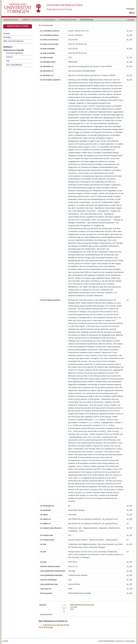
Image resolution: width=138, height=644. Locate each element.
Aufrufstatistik (46, 614)
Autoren (9, 57)
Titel (8, 61)
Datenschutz (130, 641)
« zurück (130, 20)
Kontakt (7, 34)
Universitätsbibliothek (106, 641)
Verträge (7, 37)
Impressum (120, 641)
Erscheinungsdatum (15, 53)
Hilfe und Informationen (13, 41)
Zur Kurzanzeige (46, 25)
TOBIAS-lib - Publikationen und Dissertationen (39, 20)
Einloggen (131, 9)
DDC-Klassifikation (14, 65)
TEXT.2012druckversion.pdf (82, 605)
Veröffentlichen (18, 26)
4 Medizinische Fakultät (68, 20)
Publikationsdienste (11, 20)
